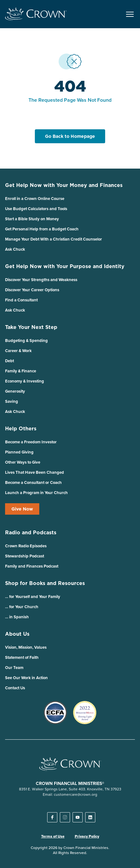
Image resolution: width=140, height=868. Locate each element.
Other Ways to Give (23, 462)
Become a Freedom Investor (31, 442)
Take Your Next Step (31, 327)
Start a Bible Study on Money (32, 219)
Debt (10, 361)
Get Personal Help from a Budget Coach (42, 229)
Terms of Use (53, 836)
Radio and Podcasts (31, 532)
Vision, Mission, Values (26, 647)
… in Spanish (17, 617)
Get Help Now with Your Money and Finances (64, 185)
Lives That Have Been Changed (35, 472)
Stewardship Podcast (25, 556)
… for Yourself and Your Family (33, 597)
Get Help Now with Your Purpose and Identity (65, 266)
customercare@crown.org (76, 794)
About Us (17, 634)
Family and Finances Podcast (32, 566)
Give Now (22, 509)
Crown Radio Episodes (26, 546)
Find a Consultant (21, 300)
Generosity (15, 391)
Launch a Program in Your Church (36, 493)
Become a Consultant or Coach (33, 482)
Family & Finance (21, 371)
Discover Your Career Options (32, 290)
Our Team (14, 668)
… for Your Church (22, 607)
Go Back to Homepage (70, 136)
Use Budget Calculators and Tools (36, 209)
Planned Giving (19, 452)
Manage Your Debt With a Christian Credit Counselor (54, 239)
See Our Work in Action (26, 678)
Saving (12, 401)
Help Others (21, 428)
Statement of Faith (22, 657)
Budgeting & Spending (26, 341)
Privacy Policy (87, 836)
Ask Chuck (15, 249)
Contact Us (15, 688)
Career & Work (18, 351)
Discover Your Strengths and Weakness (41, 280)
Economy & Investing (25, 381)
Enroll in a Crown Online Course (35, 199)
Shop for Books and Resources (45, 583)
